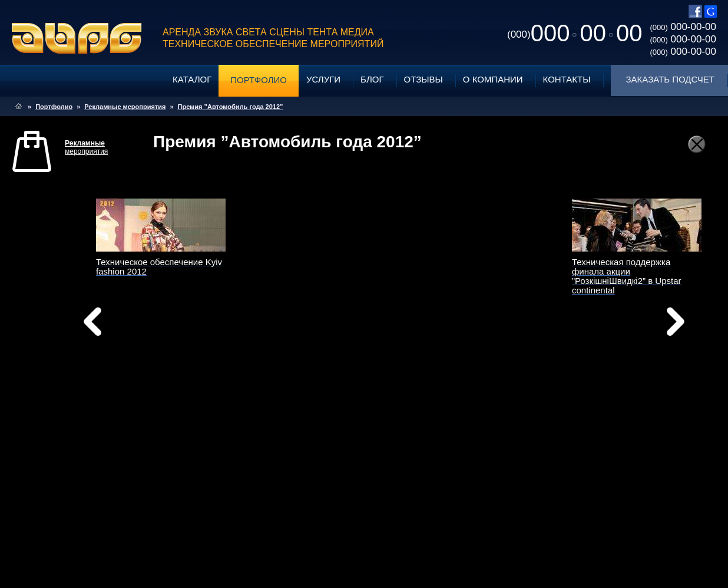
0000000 (575, 33)
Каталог (192, 79)
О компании (493, 79)
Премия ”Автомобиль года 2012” (231, 107)
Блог (372, 79)
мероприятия (86, 147)
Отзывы (423, 79)
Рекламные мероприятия (125, 107)
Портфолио (259, 80)
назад (123, 325)
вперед (481, 336)
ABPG (77, 38)
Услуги (323, 79)
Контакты (567, 79)
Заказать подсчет (670, 79)
